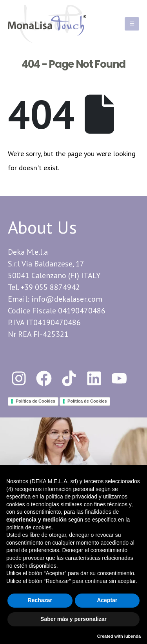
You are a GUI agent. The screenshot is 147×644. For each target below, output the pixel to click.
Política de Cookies (35, 401)
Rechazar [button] (40, 600)
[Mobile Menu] (132, 24)
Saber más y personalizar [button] (73, 619)
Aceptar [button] (107, 600)
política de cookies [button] (29, 527)
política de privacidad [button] (71, 496)
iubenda (132, 636)
